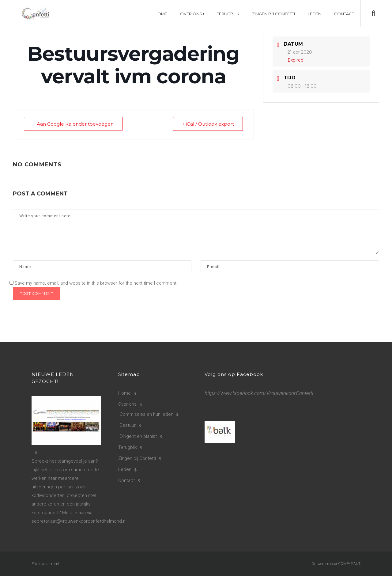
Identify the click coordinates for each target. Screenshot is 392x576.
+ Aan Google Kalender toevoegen (73, 124)
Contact (126, 480)
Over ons (127, 404)
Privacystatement (45, 564)
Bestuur (128, 425)
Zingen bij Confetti (137, 458)
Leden (125, 469)
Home (124, 393)
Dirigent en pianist (138, 436)
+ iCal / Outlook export (208, 124)
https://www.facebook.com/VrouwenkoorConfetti (259, 393)
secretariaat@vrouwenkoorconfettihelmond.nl (79, 521)
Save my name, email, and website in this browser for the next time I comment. (96, 283)
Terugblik (128, 447)
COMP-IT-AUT (349, 564)
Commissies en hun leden (147, 414)
